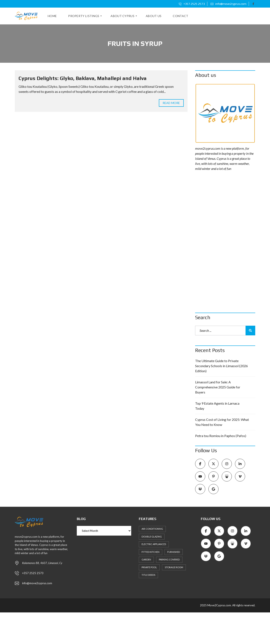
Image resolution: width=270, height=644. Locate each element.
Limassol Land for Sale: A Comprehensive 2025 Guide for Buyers (218, 387)
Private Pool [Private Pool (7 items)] (149, 567)
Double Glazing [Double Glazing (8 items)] (152, 537)
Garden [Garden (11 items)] (146, 559)
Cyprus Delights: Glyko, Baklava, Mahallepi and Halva (83, 78)
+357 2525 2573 (192, 4)
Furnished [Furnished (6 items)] (174, 552)
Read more (171, 103)
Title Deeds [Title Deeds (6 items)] (148, 575)
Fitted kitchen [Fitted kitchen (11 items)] (151, 552)
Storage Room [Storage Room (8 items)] (174, 567)
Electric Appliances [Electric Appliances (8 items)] (154, 544)
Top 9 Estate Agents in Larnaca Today (217, 406)
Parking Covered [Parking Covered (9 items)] (169, 559)
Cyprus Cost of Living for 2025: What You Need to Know (222, 422)
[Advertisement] (225, 242)
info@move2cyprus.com (228, 4)
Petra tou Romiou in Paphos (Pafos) (221, 436)
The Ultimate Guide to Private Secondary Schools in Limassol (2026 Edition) (221, 366)
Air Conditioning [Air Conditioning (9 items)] (152, 529)
